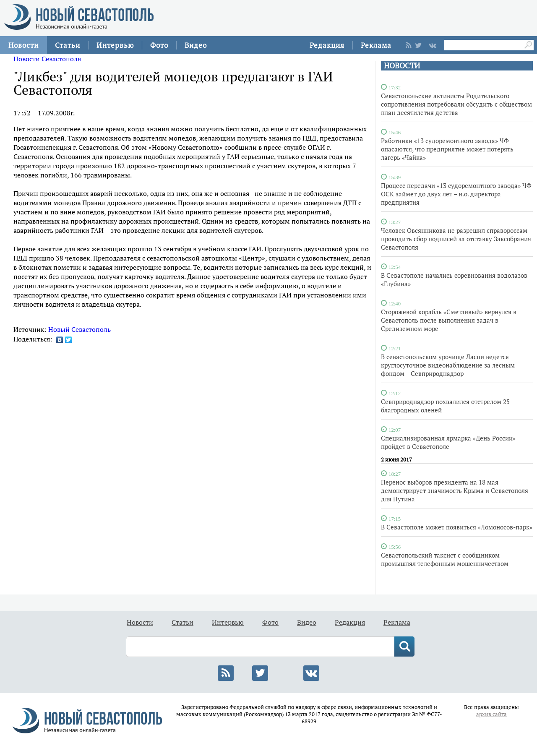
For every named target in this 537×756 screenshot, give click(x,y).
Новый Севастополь (80, 329)
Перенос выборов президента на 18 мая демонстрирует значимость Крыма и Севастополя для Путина (455, 490)
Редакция (327, 45)
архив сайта (491, 714)
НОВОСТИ (402, 66)
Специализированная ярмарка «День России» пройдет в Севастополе (448, 442)
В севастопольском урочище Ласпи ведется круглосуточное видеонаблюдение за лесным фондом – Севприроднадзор (448, 365)
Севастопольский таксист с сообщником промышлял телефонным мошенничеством (445, 559)
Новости (23, 45)
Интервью (115, 45)
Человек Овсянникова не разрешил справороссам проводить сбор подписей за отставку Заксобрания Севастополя (456, 239)
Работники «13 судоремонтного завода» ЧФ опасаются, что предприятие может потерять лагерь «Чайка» (447, 149)
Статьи (68, 45)
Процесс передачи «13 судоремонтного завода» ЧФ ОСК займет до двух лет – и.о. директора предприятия (456, 194)
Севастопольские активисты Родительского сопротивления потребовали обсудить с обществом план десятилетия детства (456, 104)
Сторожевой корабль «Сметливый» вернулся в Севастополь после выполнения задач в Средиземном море (449, 320)
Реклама (376, 45)
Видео (196, 45)
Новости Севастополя (47, 59)
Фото (159, 45)
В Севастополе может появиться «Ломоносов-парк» (457, 527)
